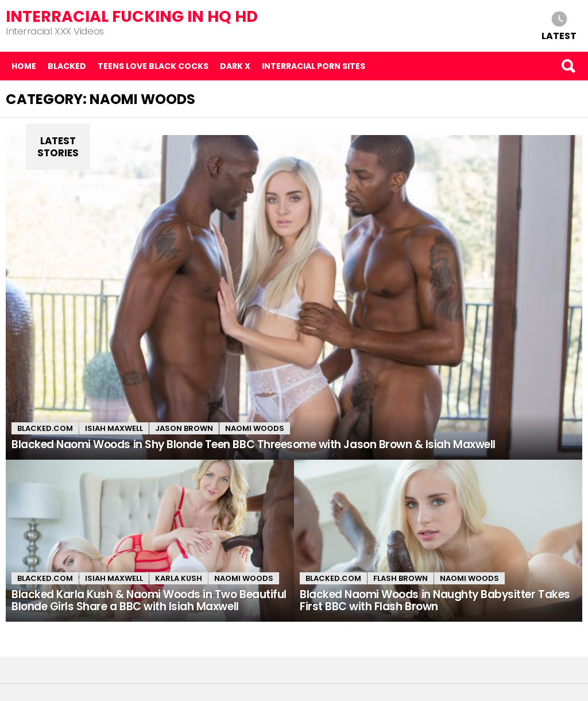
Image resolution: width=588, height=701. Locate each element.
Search (568, 66)
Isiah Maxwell (114, 428)
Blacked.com (45, 428)
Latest (559, 35)
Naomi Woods (255, 428)
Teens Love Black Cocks (153, 66)
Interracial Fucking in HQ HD (132, 16)
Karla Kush (179, 578)
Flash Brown (401, 578)
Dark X (235, 66)
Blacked (67, 66)
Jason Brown (184, 428)
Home (24, 66)
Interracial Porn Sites (314, 66)
